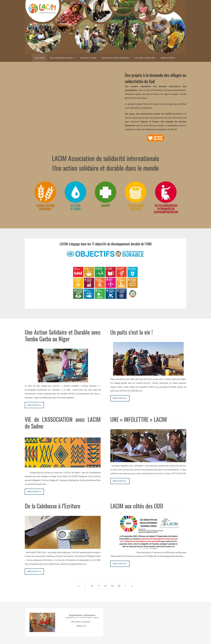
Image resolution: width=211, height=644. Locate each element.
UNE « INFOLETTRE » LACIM (139, 419)
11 (112, 586)
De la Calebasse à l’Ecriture (53, 506)
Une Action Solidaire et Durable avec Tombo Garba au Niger (63, 335)
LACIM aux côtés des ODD (137, 506)
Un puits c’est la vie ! (132, 332)
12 (119, 586)
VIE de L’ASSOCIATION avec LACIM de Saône (63, 423)
